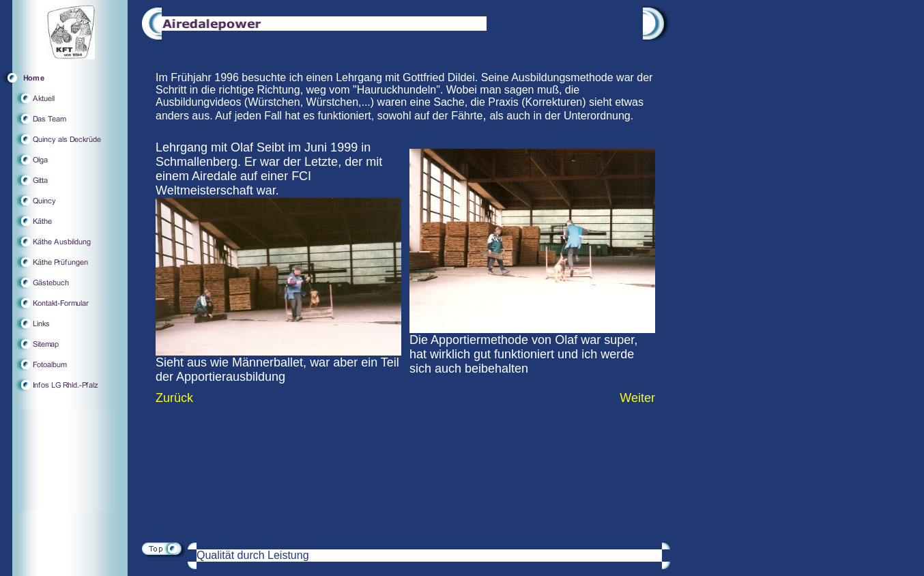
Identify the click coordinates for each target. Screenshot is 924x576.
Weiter (637, 398)
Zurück (174, 398)
